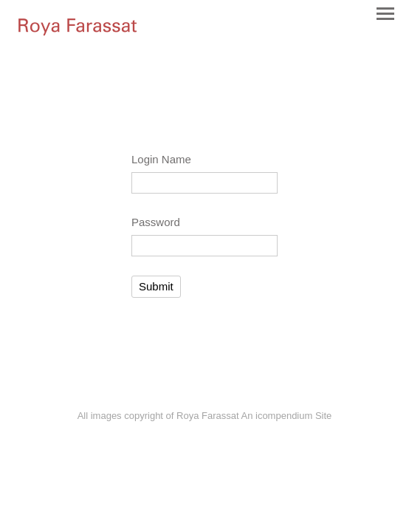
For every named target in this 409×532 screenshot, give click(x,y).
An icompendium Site (286, 416)
